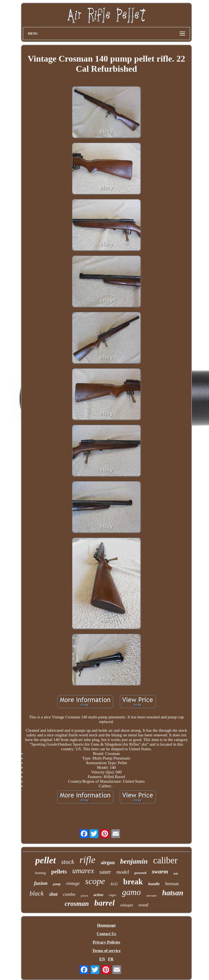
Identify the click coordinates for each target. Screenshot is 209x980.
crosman (77, 904)
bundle (154, 884)
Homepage (106, 925)
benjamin (134, 861)
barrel (104, 903)
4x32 (114, 884)
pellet (45, 860)
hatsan (173, 893)
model (123, 872)
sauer (105, 872)
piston (84, 896)
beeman (172, 884)
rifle (87, 860)
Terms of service (106, 951)
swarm (160, 871)
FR (111, 959)
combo (69, 894)
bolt (176, 874)
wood (143, 905)
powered (140, 873)
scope (95, 881)
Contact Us (106, 934)
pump (57, 884)
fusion (41, 883)
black (36, 893)
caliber (165, 860)
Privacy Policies (106, 942)
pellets (59, 872)
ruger (113, 895)
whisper (127, 905)
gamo (131, 892)
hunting (41, 873)
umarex (83, 871)
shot (53, 894)
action (99, 895)
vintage (73, 883)
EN (102, 959)
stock (68, 862)
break (133, 882)
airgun (108, 863)
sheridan (151, 896)
